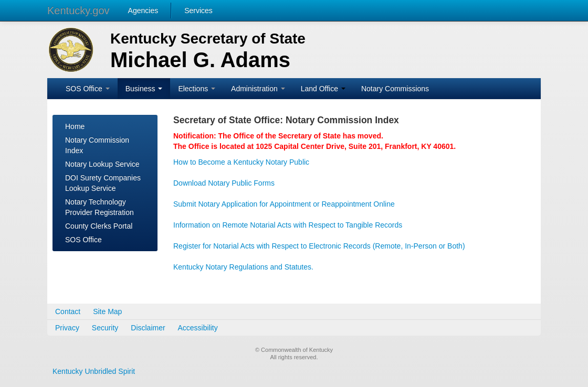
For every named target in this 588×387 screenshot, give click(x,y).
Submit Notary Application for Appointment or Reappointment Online (284, 204)
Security (105, 328)
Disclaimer (148, 328)
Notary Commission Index (97, 145)
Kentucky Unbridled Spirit (94, 371)
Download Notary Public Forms (224, 183)
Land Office (323, 89)
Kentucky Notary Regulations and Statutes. (243, 267)
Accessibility (198, 328)
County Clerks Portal (99, 226)
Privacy (67, 328)
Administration (258, 89)
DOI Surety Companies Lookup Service (103, 183)
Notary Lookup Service (102, 164)
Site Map (107, 311)
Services (198, 10)
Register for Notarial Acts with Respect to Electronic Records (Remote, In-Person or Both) (319, 246)
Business (144, 89)
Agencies (143, 10)
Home (75, 126)
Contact (68, 311)
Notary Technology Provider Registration (99, 207)
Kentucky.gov (78, 10)
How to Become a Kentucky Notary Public (241, 162)
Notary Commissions (395, 89)
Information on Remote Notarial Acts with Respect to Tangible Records (288, 225)
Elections (197, 89)
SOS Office (88, 89)
